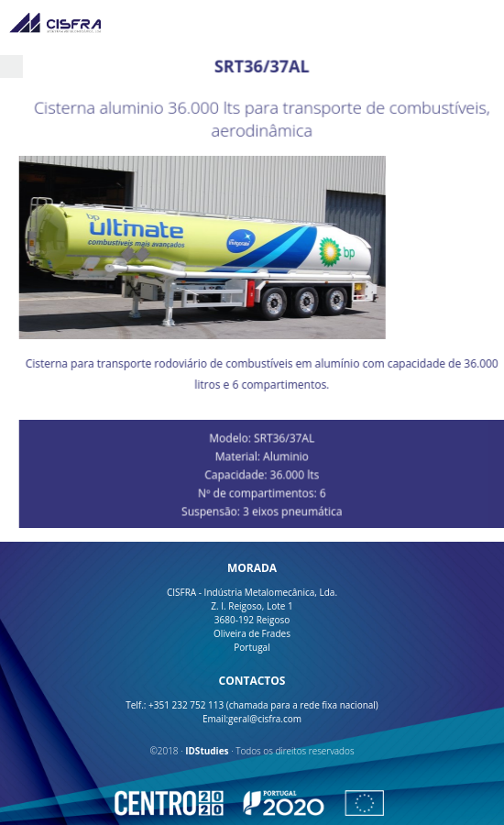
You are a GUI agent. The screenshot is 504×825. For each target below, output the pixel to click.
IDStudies (207, 751)
